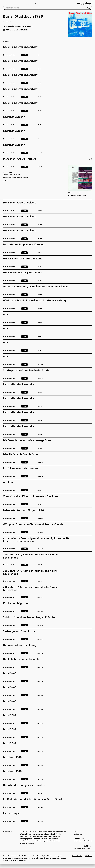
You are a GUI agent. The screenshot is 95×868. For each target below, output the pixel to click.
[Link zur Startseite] (83, 5)
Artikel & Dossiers (12, 5)
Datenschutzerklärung (19, 865)
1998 (12, 175)
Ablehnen (89, 860)
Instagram (74, 837)
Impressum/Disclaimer (79, 844)
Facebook (74, 835)
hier (43, 837)
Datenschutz (75, 841)
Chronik (28, 5)
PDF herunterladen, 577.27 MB (15, 31)
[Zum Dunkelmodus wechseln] (36, 5)
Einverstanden (77, 860)
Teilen (6, 184)
